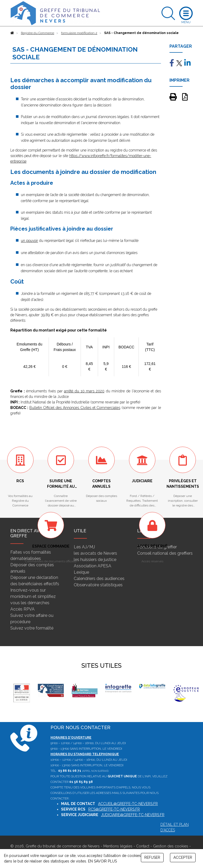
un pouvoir (29, 241)
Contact (143, 846)
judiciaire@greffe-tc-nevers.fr (133, 815)
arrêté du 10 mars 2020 (84, 391)
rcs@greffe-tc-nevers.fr (114, 809)
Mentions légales (118, 846)
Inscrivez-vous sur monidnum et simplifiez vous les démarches (33, 596)
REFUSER (152, 857)
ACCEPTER (183, 857)
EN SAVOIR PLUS (102, 861)
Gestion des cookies (171, 846)
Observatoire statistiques (98, 585)
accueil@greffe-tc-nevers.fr (128, 804)
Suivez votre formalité (32, 628)
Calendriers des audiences (99, 579)
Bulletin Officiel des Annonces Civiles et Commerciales (75, 408)
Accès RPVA (22, 609)
